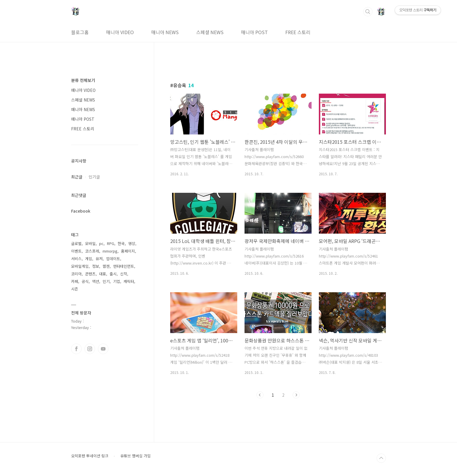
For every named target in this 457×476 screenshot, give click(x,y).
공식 (85, 281)
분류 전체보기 (83, 80)
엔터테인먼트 (124, 266)
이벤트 (76, 251)
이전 (260, 395)
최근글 (77, 177)
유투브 (103, 349)
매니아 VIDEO (120, 32)
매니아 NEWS (165, 32)
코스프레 (92, 251)
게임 (89, 259)
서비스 (76, 259)
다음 (296, 395)
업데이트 (113, 259)
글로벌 (76, 243)
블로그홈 (80, 32)
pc (101, 243)
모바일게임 (80, 266)
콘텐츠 (90, 274)
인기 (106, 281)
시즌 (75, 289)
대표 (103, 274)
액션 (96, 281)
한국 (121, 243)
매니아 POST (254, 32)
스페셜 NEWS (210, 32)
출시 (113, 274)
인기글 (94, 177)
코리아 (76, 274)
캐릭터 (129, 281)
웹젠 (106, 266)
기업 (117, 281)
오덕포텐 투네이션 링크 (90, 456)
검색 (368, 12)
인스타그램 (90, 349)
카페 (75, 281)
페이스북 (76, 349)
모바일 (90, 243)
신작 (124, 274)
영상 (132, 243)
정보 (96, 266)
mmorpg (110, 251)
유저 (99, 259)
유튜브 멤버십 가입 (136, 456)
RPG (111, 243)
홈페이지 (128, 251)
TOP (381, 458)
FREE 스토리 (298, 32)
